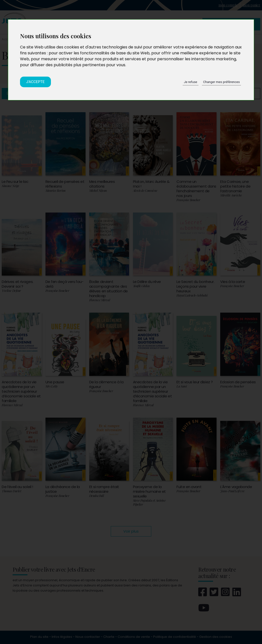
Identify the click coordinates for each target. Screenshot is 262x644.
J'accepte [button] (35, 82)
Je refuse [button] (191, 82)
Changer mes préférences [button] (221, 82)
